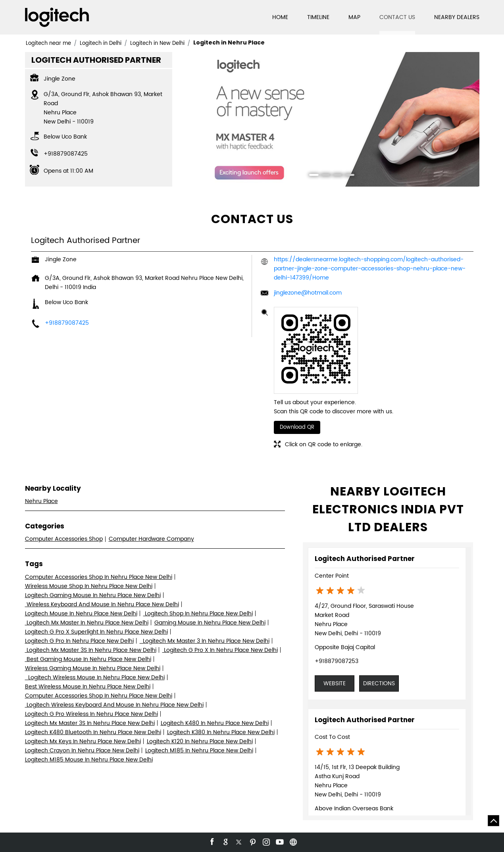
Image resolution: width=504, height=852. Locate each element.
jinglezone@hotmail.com (308, 293)
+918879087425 (66, 154)
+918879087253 (337, 661)
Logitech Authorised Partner (365, 559)
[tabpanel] (329, 119)
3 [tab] (335, 176)
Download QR (297, 427)
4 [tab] (347, 176)
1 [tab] (311, 176)
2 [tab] (323, 176)
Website (335, 683)
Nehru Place (41, 501)
